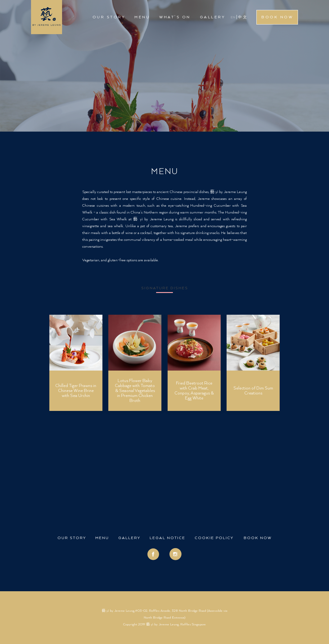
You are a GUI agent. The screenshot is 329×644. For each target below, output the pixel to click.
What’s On (175, 17)
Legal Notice (167, 538)
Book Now (277, 17)
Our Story (109, 17)
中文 (243, 17)
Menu (142, 17)
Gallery (213, 17)
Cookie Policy (214, 538)
